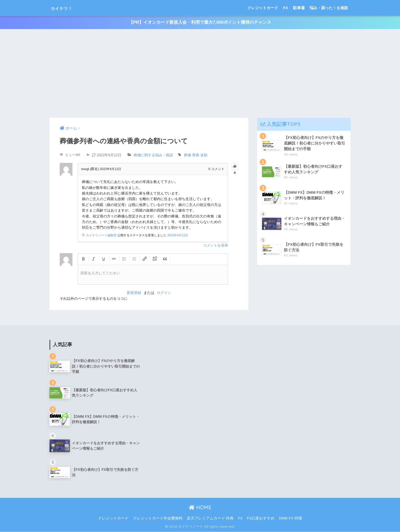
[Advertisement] (200, 74)
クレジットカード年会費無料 (158, 518)
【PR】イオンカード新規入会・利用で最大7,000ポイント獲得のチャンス (200, 23)
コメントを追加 (216, 245)
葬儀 (187, 155)
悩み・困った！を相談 (329, 8)
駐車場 (299, 8)
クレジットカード (263, 8)
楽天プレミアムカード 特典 (210, 518)
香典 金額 (200, 155)
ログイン (164, 293)
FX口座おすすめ (261, 518)
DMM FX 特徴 (290, 518)
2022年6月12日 (178, 235)
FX (286, 8)
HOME (200, 508)
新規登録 (134, 293)
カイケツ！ (67, 8)
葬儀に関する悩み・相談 (153, 155)
